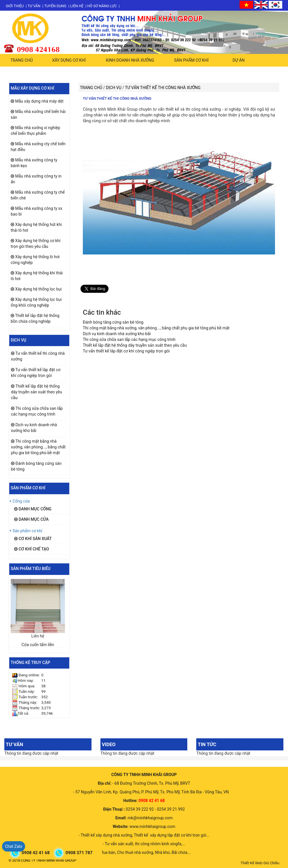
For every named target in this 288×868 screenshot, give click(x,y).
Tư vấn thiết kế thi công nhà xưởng (117, 98)
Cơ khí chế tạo (32, 549)
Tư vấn (34, 6)
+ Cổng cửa (19, 501)
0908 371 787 (80, 853)
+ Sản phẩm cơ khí (26, 531)
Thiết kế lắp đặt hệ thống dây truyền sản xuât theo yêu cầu (37, 392)
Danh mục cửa (31, 519)
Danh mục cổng (33, 509)
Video (109, 744)
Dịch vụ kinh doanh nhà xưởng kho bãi (117, 334)
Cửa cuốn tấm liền (38, 645)
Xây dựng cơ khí (69, 60)
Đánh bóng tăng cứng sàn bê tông (113, 322)
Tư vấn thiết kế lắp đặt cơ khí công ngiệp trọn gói (126, 351)
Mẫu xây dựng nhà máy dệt (39, 101)
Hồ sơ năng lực (102, 6)
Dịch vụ (114, 88)
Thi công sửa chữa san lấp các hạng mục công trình (129, 339)
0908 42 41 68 (36, 853)
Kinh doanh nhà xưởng (130, 60)
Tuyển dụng (55, 6)
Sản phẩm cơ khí (191, 60)
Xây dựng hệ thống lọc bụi (38, 289)
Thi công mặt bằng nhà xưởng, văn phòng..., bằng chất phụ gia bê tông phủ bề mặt (38, 447)
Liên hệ (77, 6)
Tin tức (207, 744)
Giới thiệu (15, 6)
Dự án (239, 60)
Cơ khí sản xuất (33, 539)
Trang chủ (21, 60)
